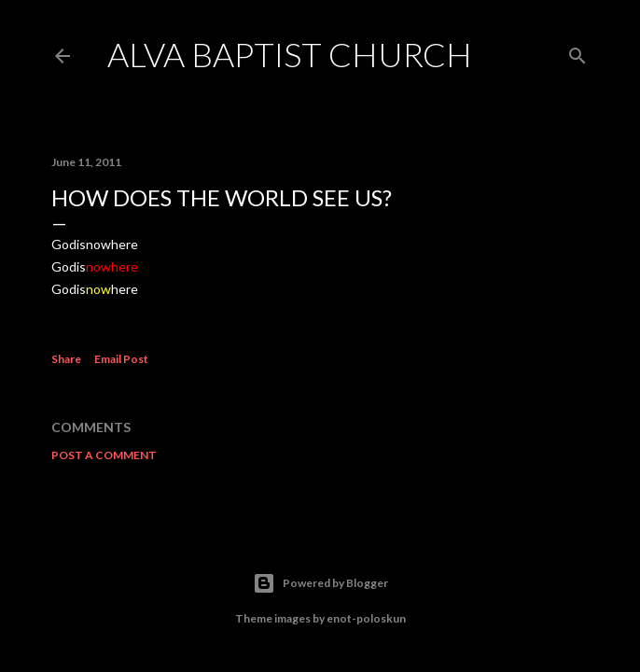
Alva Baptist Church (290, 54)
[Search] (577, 52)
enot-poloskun (366, 618)
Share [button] (66, 359)
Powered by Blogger (320, 583)
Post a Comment (104, 455)
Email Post (121, 359)
